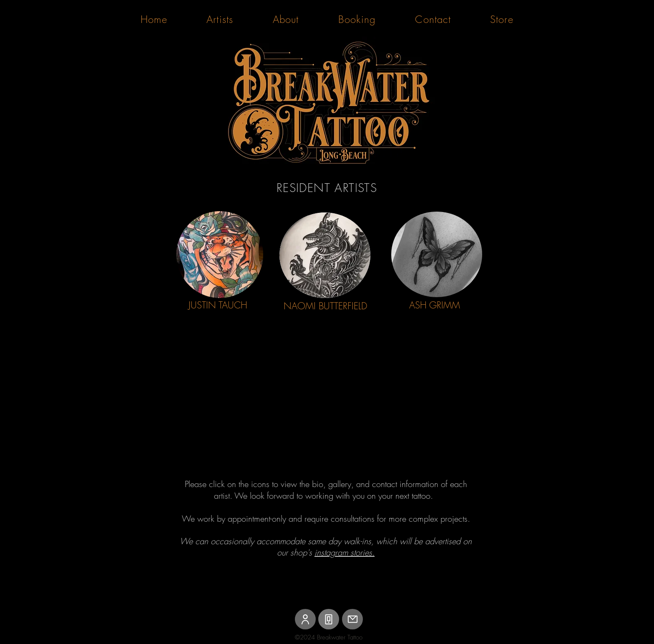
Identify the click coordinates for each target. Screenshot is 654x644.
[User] (305, 619)
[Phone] (329, 619)
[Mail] (352, 619)
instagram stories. (345, 552)
